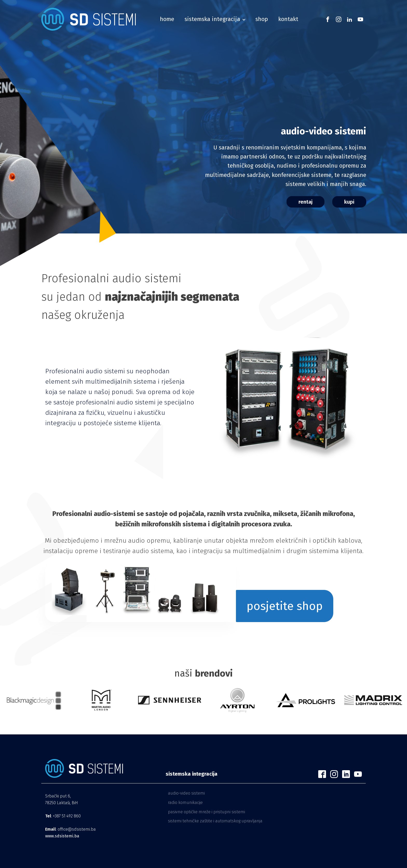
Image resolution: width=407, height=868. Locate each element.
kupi (349, 202)
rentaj (306, 202)
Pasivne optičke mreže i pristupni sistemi (206, 812)
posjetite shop (285, 606)
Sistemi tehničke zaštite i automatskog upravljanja (215, 821)
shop (262, 19)
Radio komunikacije (185, 802)
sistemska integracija (212, 19)
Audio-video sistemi (186, 793)
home (167, 19)
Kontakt (288, 19)
